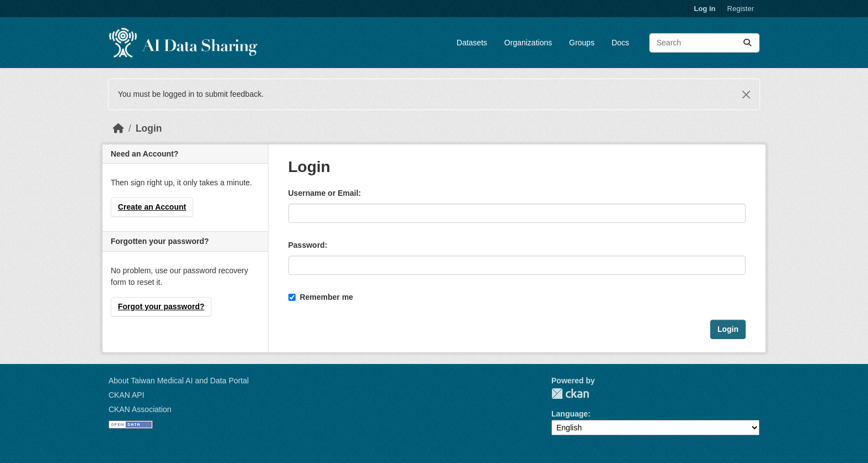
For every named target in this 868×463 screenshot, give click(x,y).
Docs (621, 43)
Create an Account (152, 207)
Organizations (528, 43)
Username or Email (324, 193)
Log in (705, 9)
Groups (582, 43)
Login (149, 128)
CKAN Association (140, 409)
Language (570, 414)
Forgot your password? (161, 306)
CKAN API (126, 395)
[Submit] (747, 43)
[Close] (746, 95)
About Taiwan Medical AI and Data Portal (179, 381)
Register (741, 9)
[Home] (118, 128)
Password (307, 245)
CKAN (570, 394)
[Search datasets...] (704, 43)
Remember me (321, 297)
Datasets (472, 43)
